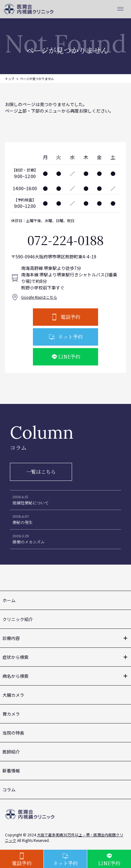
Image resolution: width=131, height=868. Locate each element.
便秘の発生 (23, 522)
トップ (10, 79)
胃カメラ (11, 714)
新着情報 (11, 771)
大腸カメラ (13, 695)
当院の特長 (13, 733)
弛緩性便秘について (31, 503)
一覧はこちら (41, 472)
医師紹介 (11, 752)
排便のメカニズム (29, 542)
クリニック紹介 (18, 619)
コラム (9, 790)
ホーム (9, 600)
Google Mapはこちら (39, 297)
